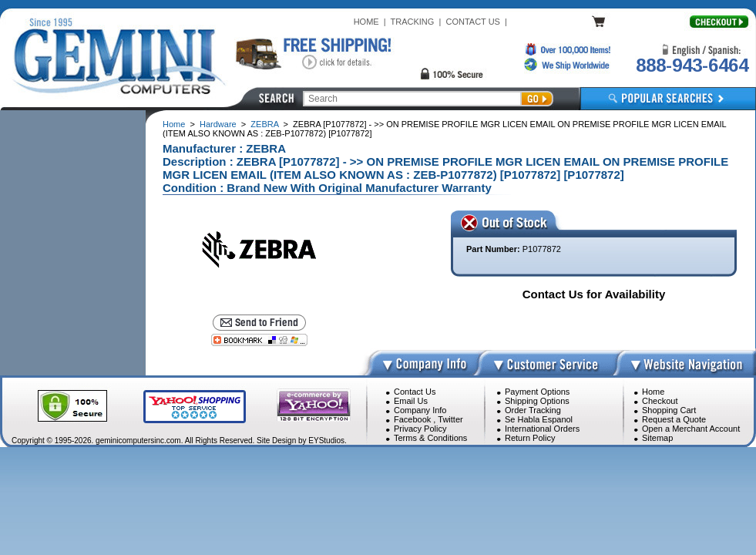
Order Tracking (533, 410)
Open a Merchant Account (691, 429)
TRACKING (413, 22)
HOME (366, 22)
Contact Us (415, 392)
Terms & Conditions (430, 438)
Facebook (412, 419)
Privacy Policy (420, 429)
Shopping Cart (669, 410)
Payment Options (537, 392)
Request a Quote (674, 419)
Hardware (218, 124)
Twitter (450, 419)
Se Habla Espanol (539, 419)
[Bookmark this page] (259, 340)
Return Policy (530, 438)
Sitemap (657, 438)
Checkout (660, 401)
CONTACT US (473, 22)
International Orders (542, 429)
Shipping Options (537, 401)
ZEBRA (264, 124)
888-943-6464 (692, 65)
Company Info (420, 410)
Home (174, 124)
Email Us (411, 401)
